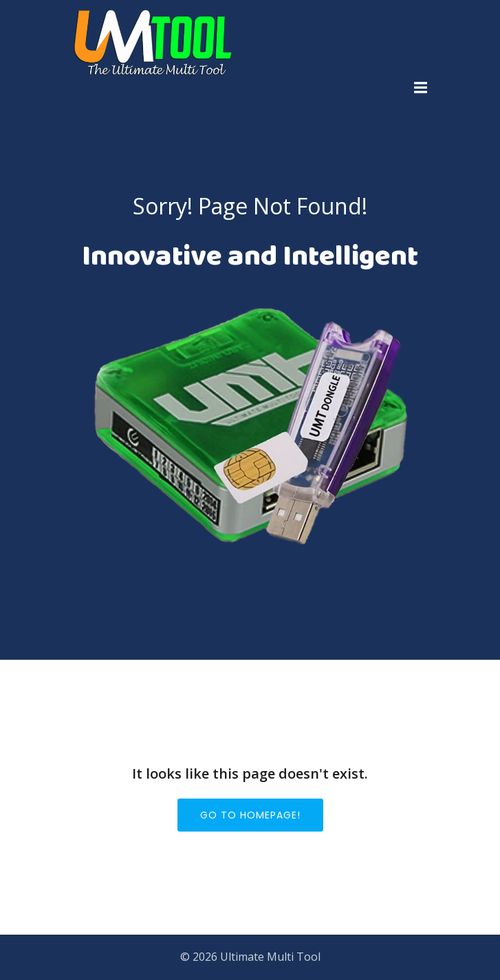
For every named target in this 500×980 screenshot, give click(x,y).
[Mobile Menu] (421, 88)
